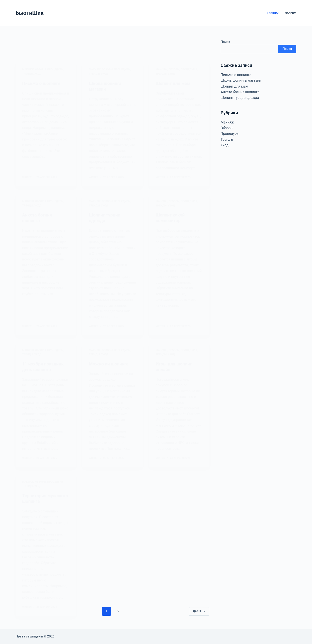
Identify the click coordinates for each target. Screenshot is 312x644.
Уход (225, 145)
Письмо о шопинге (236, 75)
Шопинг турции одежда (240, 98)
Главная (273, 13)
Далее (199, 611)
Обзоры (227, 128)
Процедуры (230, 134)
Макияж (291, 13)
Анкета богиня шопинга (240, 92)
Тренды (227, 139)
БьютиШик (30, 13)
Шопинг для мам (234, 86)
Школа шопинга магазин (241, 80)
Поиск (225, 42)
